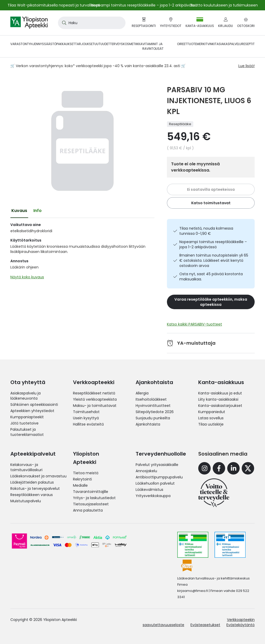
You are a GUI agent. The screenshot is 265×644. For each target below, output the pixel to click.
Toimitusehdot (86, 412)
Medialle (80, 485)
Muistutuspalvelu (26, 501)
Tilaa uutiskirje (211, 424)
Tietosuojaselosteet (91, 504)
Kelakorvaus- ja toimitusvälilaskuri (26, 467)
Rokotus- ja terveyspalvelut (35, 489)
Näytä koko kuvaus (27, 277)
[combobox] (92, 23)
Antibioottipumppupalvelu (159, 477)
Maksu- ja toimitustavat (95, 406)
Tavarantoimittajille (91, 492)
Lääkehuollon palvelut (155, 483)
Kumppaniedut (212, 412)
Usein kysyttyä (86, 418)
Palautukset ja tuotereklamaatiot (27, 432)
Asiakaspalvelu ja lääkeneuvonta (25, 396)
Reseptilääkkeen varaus (32, 495)
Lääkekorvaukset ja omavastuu (38, 476)
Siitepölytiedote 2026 (155, 412)
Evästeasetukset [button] (205, 625)
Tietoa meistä (86, 473)
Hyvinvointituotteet (153, 406)
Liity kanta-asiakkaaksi (218, 399)
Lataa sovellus (211, 418)
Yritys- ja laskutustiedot (94, 498)
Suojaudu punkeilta (153, 418)
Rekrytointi (82, 479)
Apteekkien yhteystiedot (32, 411)
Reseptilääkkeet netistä (94, 393)
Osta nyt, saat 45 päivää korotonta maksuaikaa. (211, 277)
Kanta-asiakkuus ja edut (220, 393)
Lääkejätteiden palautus (32, 482)
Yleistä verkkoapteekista (95, 399)
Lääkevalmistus (149, 490)
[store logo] (29, 23)
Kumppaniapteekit (27, 417)
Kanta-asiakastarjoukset (220, 406)
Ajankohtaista (148, 424)
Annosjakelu (146, 471)
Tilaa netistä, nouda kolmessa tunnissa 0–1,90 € (206, 231)
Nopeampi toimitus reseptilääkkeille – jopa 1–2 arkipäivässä (213, 244)
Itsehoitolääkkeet (151, 399)
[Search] (63, 23)
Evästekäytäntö (241, 625)
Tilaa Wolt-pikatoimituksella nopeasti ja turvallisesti (54, 5)
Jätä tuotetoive (24, 423)
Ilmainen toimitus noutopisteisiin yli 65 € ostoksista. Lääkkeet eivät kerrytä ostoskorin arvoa (214, 260)
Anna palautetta (88, 510)
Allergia (142, 393)
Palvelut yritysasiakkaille (157, 465)
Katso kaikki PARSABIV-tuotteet (194, 324)
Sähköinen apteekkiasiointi (34, 405)
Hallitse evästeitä (88, 424)
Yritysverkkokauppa (153, 496)
